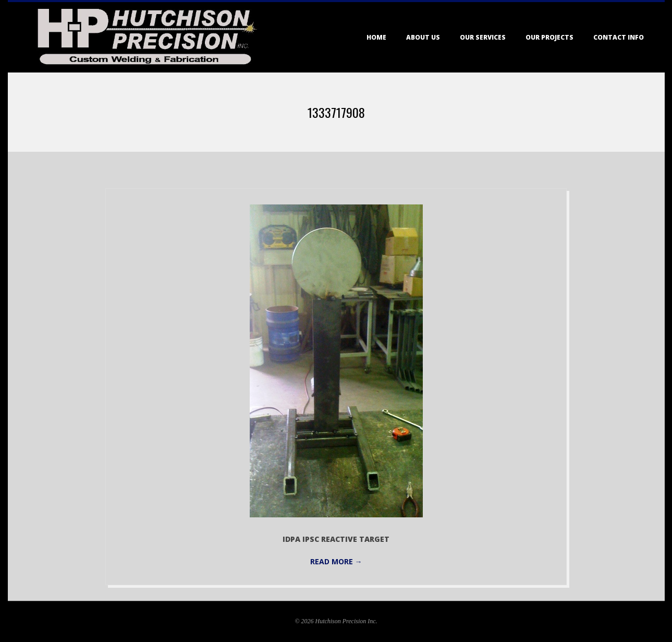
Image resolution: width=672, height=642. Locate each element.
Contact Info (619, 37)
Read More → (336, 561)
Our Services (483, 37)
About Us (423, 37)
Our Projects (549, 37)
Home (376, 37)
